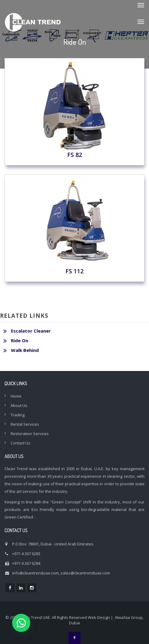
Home (16, 396)
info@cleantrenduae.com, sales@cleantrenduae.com (61, 573)
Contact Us (20, 443)
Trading (18, 415)
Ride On (20, 340)
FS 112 (74, 226)
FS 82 (75, 109)
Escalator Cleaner (31, 331)
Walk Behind (25, 350)
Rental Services (25, 424)
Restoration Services (30, 434)
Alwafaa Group (129, 617)
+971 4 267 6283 (26, 554)
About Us (19, 405)
